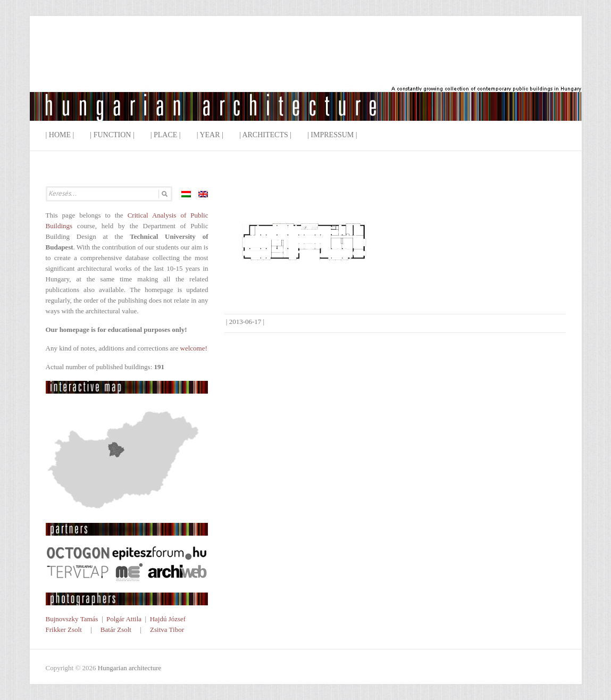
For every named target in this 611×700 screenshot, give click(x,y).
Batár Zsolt (116, 630)
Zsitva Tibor (167, 630)
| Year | (210, 135)
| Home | (60, 135)
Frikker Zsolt (64, 630)
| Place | (166, 135)
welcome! (194, 348)
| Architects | (265, 135)
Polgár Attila (124, 619)
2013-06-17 (245, 322)
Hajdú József (168, 619)
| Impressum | (332, 135)
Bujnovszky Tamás (72, 619)
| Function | (112, 135)
